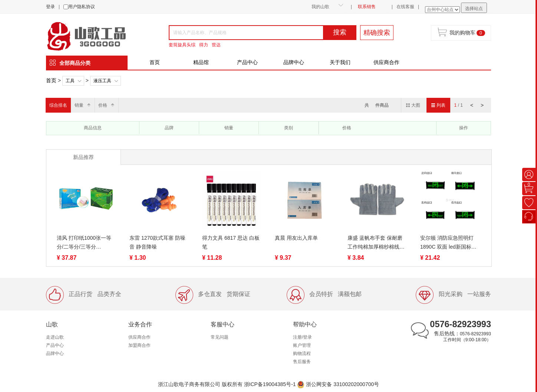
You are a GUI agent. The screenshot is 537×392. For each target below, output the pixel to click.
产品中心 (247, 62)
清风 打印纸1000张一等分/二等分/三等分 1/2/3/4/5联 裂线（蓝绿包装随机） (86, 243)
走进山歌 (55, 337)
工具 (70, 81)
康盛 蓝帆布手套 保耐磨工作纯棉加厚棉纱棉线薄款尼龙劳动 (376, 243)
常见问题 (220, 337)
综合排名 (58, 105)
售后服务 (302, 362)
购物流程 (302, 353)
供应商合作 (386, 62)
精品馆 (201, 62)
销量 (79, 105)
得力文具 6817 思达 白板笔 (231, 242)
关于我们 (340, 62)
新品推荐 (83, 157)
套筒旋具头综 (182, 45)
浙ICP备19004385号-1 (270, 384)
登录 (50, 7)
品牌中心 (294, 62)
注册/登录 (302, 337)
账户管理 (302, 345)
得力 (204, 45)
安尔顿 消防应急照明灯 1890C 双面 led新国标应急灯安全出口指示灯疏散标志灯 (449, 243)
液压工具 (102, 81)
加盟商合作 (139, 345)
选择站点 (474, 9)
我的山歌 (320, 7)
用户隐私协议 (82, 7)
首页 (155, 62)
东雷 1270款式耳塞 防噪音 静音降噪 (157, 242)
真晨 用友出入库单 (296, 238)
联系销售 (367, 7)
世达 (216, 45)
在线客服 (405, 7)
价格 (103, 105)
